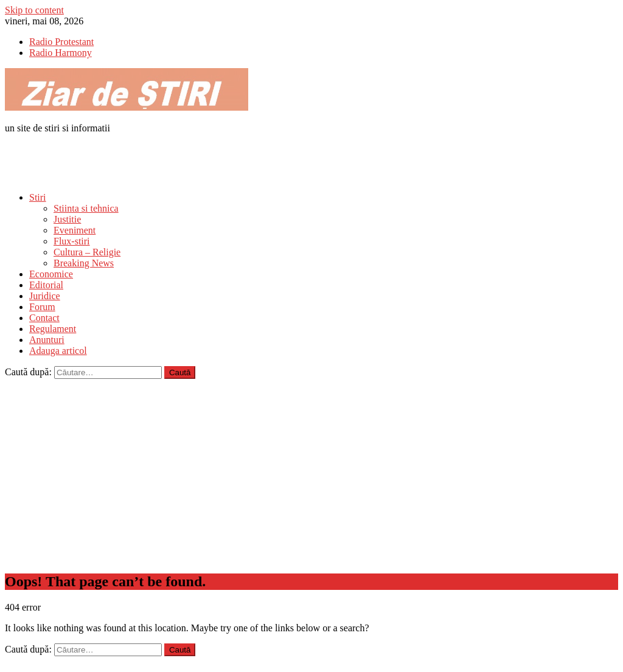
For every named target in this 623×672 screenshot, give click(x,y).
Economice (51, 274)
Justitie (67, 219)
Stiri (38, 197)
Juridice (45, 296)
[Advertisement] (147, 162)
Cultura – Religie (87, 252)
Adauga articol (58, 351)
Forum (42, 307)
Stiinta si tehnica (86, 208)
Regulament (53, 329)
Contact (44, 318)
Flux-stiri (72, 241)
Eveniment (75, 230)
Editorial (46, 285)
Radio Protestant (61, 42)
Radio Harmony (61, 53)
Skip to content (34, 10)
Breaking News (84, 263)
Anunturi (47, 340)
